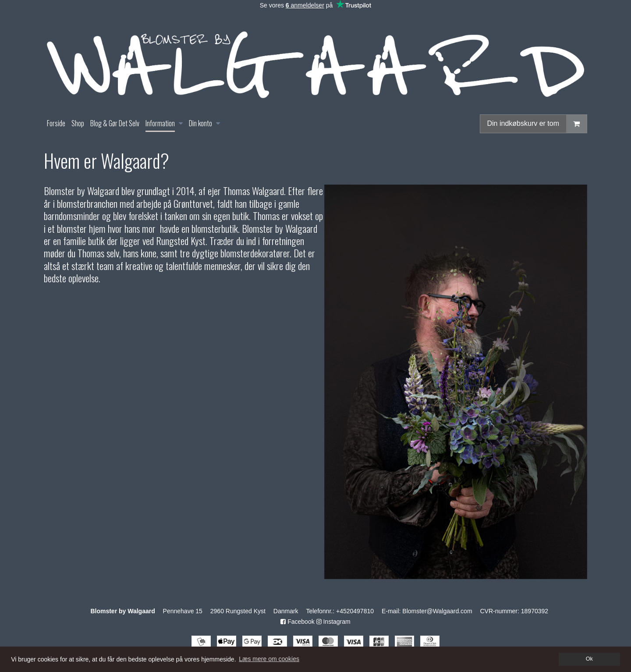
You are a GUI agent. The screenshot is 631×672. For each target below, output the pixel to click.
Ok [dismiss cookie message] (589, 659)
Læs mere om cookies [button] (269, 659)
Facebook (297, 622)
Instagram (333, 622)
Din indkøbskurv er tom (537, 124)
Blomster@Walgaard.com (437, 611)
